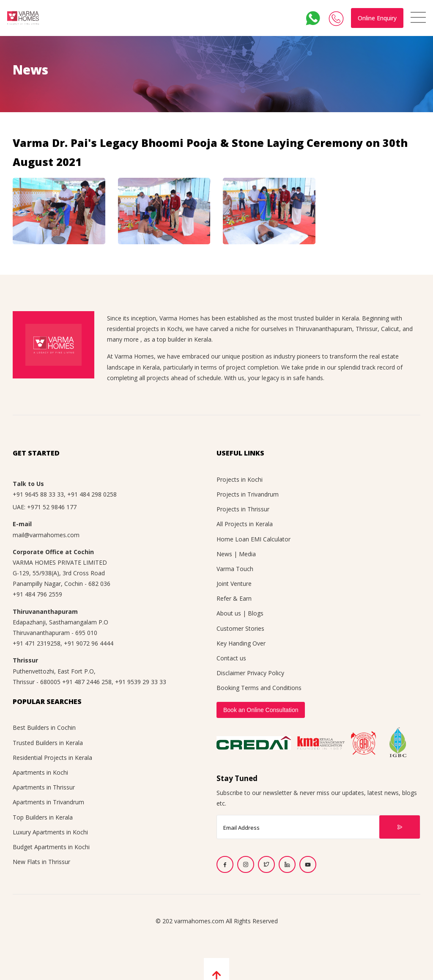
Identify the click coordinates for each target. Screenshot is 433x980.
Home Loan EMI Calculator (253, 539)
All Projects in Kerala (245, 524)
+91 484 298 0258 (92, 494)
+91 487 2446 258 (87, 682)
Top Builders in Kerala (43, 817)
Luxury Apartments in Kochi (50, 832)
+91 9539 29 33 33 (141, 682)
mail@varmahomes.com (46, 535)
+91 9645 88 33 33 (38, 494)
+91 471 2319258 (37, 643)
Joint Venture (234, 584)
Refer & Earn (234, 598)
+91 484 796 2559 (37, 594)
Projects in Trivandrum (248, 494)
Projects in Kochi (240, 479)
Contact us (231, 658)
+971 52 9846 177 (52, 507)
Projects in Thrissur (243, 509)
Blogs (256, 613)
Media (247, 554)
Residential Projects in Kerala (52, 758)
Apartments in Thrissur (44, 787)
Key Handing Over (241, 643)
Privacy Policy (266, 673)
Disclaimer (231, 673)
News (224, 554)
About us (229, 613)
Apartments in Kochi (40, 772)
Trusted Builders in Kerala (48, 743)
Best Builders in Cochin (44, 727)
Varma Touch (235, 569)
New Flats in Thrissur (41, 862)
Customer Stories (240, 628)
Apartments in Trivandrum (48, 802)
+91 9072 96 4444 (89, 643)
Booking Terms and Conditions (259, 688)
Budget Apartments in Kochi (51, 847)
